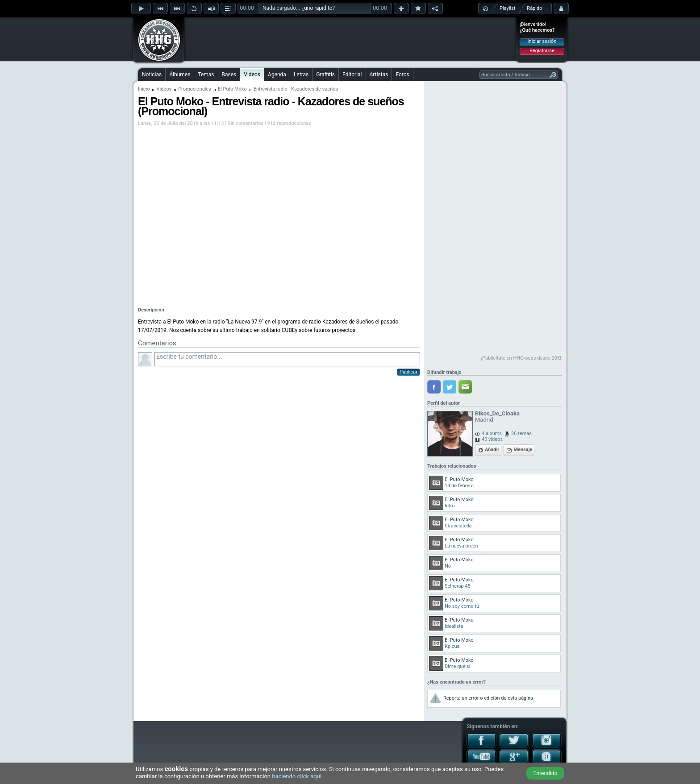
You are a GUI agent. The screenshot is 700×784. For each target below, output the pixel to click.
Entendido (546, 773)
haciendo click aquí (297, 776)
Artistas (379, 75)
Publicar (408, 372)
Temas (206, 75)
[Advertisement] (350, 39)
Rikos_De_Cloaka (497, 413)
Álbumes (180, 75)
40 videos (492, 439)
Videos (252, 75)
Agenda (277, 75)
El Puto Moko (232, 89)
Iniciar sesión (542, 41)
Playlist (507, 8)
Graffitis (325, 75)
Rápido (534, 8)
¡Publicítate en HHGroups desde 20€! (521, 358)
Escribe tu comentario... (287, 359)
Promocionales (195, 89)
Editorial (352, 75)
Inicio (144, 89)
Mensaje (523, 450)
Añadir (492, 450)
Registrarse (542, 51)
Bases (229, 75)
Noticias (152, 75)
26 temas (521, 433)
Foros (402, 75)
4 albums (492, 433)
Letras (301, 75)
